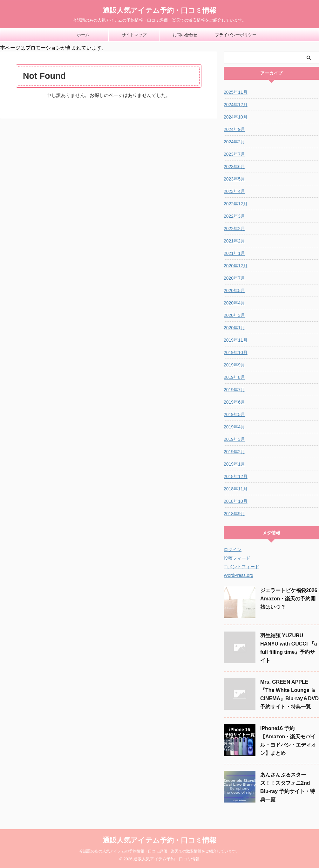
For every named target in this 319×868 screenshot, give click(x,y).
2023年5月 (234, 179)
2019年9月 (234, 365)
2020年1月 (234, 328)
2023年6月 (234, 167)
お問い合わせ (185, 35)
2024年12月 (236, 105)
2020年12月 (236, 266)
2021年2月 (234, 241)
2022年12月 (236, 204)
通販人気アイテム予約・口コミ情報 (159, 10)
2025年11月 (236, 92)
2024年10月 (236, 117)
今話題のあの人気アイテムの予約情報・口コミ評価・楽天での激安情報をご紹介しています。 (159, 851)
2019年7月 (234, 390)
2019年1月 (234, 464)
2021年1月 (234, 253)
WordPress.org (238, 575)
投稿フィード (237, 558)
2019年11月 (236, 340)
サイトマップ (134, 35)
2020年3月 (234, 315)
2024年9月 (234, 129)
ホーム (83, 35)
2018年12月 (236, 476)
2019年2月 (234, 452)
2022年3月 (234, 216)
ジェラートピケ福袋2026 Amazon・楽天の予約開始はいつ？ (289, 599)
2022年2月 (234, 229)
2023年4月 (234, 191)
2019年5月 (234, 414)
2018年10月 (236, 501)
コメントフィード (241, 567)
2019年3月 (234, 439)
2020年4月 (234, 303)
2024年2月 (234, 142)
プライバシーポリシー (236, 35)
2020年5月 (234, 290)
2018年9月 (234, 514)
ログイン (233, 550)
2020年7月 (234, 278)
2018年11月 (236, 489)
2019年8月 (234, 377)
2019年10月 (236, 352)
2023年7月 (234, 154)
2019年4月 (234, 427)
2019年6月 (234, 402)
